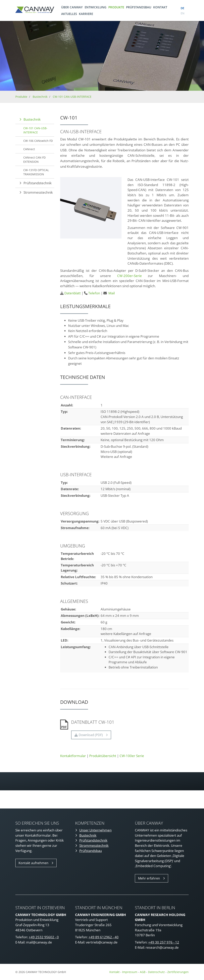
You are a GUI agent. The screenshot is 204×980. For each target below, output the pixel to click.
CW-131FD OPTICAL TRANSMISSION (36, 172)
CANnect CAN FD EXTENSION (34, 160)
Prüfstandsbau (139, 7)
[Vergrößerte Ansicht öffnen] (91, 208)
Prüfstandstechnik (38, 183)
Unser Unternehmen (95, 830)
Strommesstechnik (38, 192)
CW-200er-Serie (129, 276)
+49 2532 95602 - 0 (44, 937)
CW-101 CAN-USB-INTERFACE (72, 97)
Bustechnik (40, 97)
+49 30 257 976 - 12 (164, 942)
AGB (143, 972)
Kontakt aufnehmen (33, 863)
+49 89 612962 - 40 (103, 937)
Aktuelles (69, 14)
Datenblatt (73, 293)
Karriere (86, 14)
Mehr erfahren (149, 878)
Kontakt (160, 7)
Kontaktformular (73, 756)
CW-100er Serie (132, 756)
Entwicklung (96, 7)
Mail (112, 293)
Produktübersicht (103, 756)
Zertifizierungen (178, 972)
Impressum (130, 972)
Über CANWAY (72, 7)
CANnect (29, 149)
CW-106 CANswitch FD (38, 141)
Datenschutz (157, 972)
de (182, 8)
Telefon (94, 293)
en (183, 13)
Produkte (116, 7)
